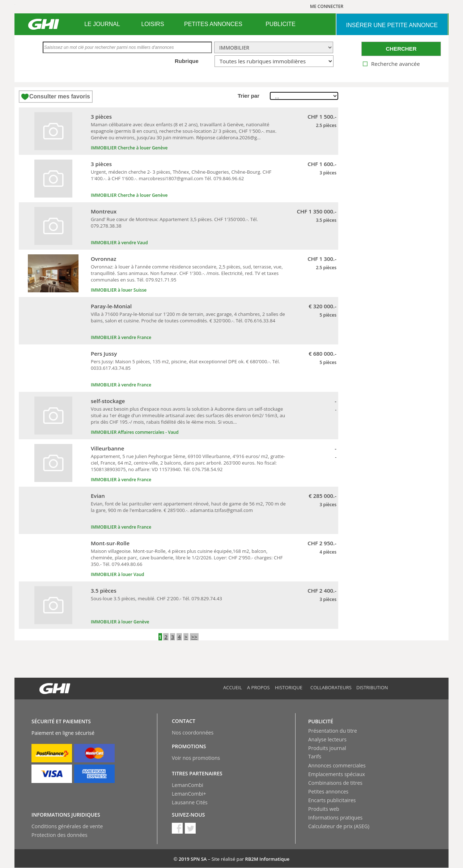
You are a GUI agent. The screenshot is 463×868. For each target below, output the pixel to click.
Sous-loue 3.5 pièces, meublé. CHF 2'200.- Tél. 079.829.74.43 (156, 598)
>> (194, 637)
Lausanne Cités (190, 802)
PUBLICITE (281, 24)
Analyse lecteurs (327, 739)
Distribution (372, 687)
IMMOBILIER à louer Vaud (118, 574)
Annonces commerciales (337, 765)
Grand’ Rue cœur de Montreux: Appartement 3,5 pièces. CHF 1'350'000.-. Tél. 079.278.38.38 (174, 223)
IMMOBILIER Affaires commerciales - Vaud (135, 432)
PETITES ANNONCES (213, 24)
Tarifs (315, 756)
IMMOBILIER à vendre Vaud (119, 243)
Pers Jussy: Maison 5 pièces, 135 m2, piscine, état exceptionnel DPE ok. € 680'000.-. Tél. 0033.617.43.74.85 (185, 365)
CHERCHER (401, 49)
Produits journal (327, 748)
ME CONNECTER (327, 6)
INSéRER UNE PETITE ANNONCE (392, 25)
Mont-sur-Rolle (110, 543)
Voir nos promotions (196, 758)
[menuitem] (102, 24)
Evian (98, 496)
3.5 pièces (104, 590)
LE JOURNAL (102, 24)
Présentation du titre (333, 731)
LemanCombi (188, 785)
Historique (289, 687)
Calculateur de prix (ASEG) (339, 826)
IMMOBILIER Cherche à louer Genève (129, 148)
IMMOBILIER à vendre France (121, 337)
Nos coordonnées (193, 732)
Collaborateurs (331, 687)
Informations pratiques (335, 818)
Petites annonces (328, 791)
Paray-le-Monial (111, 306)
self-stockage (108, 401)
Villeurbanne (107, 448)
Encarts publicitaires (332, 800)
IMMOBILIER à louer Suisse (119, 290)
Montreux (104, 211)
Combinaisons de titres (335, 783)
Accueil (233, 687)
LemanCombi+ (189, 794)
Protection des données (60, 835)
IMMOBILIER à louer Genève (120, 622)
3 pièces (101, 117)
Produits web (324, 809)
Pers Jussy (104, 353)
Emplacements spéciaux (337, 774)
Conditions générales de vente (67, 826)
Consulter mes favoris (60, 96)
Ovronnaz (103, 259)
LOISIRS (152, 24)
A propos (258, 687)
